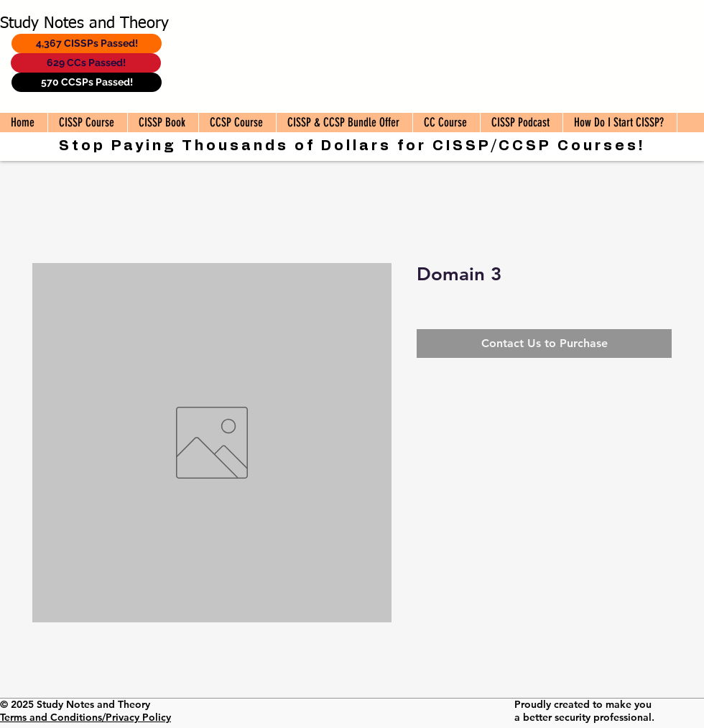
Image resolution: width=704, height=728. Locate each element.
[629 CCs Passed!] (86, 63)
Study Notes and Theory (84, 24)
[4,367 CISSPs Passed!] (87, 43)
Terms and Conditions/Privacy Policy (85, 717)
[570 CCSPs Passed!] (87, 82)
